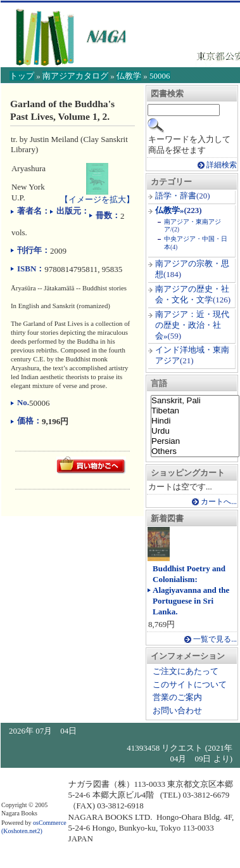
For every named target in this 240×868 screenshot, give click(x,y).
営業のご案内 (177, 697)
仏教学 (129, 76)
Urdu (195, 431)
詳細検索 (222, 165)
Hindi (195, 421)
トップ (22, 76)
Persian (195, 441)
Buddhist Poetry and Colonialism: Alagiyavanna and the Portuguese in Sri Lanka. (191, 590)
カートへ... (219, 502)
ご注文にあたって (186, 671)
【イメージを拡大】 (97, 194)
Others (195, 451)
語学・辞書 (176, 196)
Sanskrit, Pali (195, 401)
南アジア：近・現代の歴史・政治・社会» (192, 325)
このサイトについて (190, 684)
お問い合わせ (177, 710)
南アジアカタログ (75, 76)
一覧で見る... (215, 639)
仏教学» (170, 210)
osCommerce (50, 823)
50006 (160, 76)
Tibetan (195, 411)
